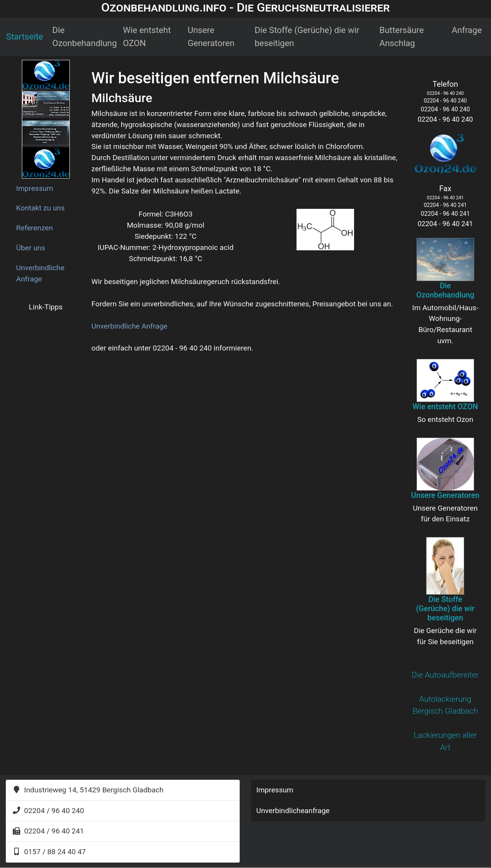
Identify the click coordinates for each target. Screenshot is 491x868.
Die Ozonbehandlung (84, 36)
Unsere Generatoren (211, 36)
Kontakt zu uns (40, 208)
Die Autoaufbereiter (445, 675)
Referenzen (35, 228)
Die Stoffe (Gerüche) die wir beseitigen (307, 36)
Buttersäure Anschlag (402, 36)
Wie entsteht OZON (147, 36)
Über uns (31, 248)
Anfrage (467, 30)
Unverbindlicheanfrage (293, 811)
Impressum (35, 188)
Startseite (25, 36)
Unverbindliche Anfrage (40, 273)
